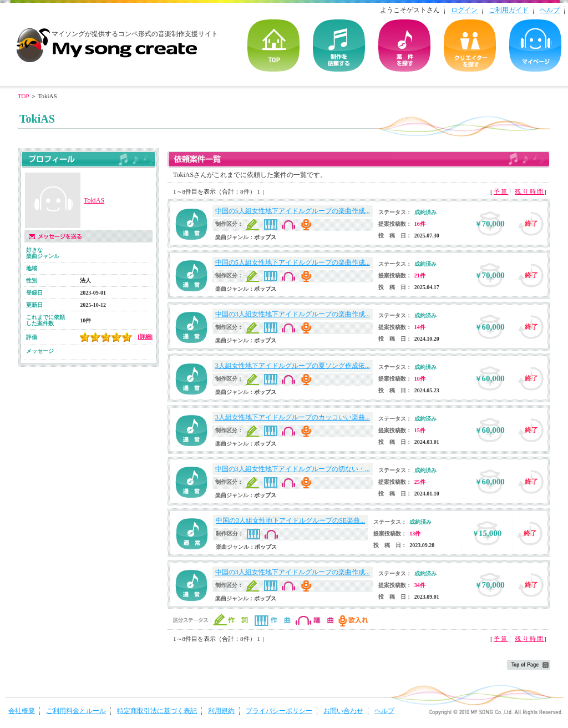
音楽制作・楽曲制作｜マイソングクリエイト (106, 41)
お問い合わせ (343, 711)
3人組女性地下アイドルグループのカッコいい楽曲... (293, 417)
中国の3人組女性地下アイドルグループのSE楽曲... (290, 520)
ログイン (464, 10)
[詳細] (145, 337)
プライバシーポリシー (279, 711)
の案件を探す (404, 46)
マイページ (535, 46)
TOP (273, 46)
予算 (501, 191)
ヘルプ (550, 10)
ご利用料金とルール (76, 711)
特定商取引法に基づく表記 (157, 711)
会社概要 (22, 711)
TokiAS (94, 200)
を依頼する (339, 46)
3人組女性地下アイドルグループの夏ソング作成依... (293, 366)
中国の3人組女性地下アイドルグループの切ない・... (293, 469)
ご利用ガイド (509, 10)
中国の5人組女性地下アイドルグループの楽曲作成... (293, 211)
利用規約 (221, 711)
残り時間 (529, 191)
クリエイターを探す (470, 46)
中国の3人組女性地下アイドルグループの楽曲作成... (293, 314)
